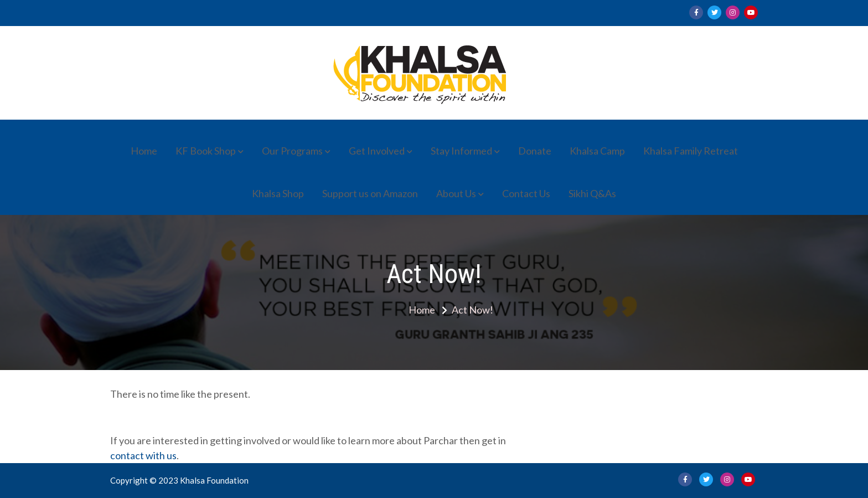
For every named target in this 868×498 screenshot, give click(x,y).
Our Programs (292, 151)
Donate (535, 151)
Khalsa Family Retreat (691, 151)
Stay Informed (461, 151)
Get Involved (377, 151)
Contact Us (526, 193)
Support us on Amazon (370, 193)
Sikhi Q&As (592, 193)
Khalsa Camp (597, 151)
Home (144, 151)
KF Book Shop (206, 151)
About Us (456, 193)
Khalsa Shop (278, 193)
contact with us (143, 455)
